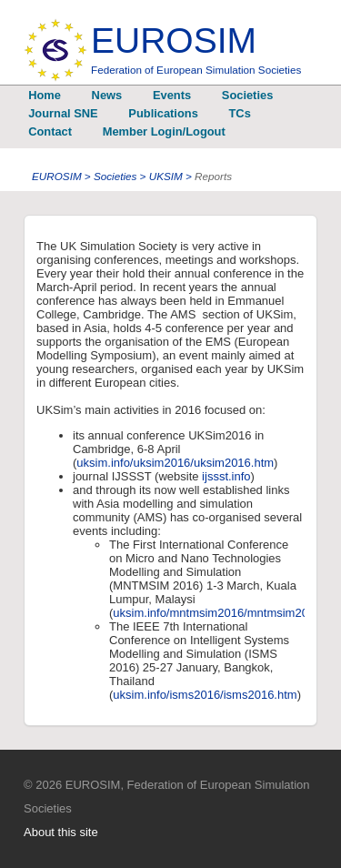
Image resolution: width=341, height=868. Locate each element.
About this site (61, 832)
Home (45, 95)
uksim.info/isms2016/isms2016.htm (205, 695)
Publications (163, 113)
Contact (50, 131)
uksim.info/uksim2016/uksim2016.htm (175, 463)
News (107, 95)
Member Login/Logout (164, 131)
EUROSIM (196, 48)
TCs (240, 113)
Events (172, 95)
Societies (247, 95)
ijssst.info (225, 476)
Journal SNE (63, 113)
